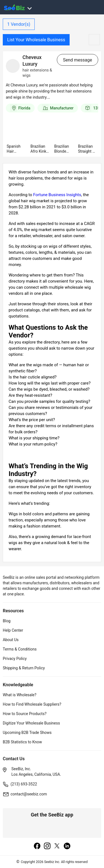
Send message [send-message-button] (78, 60)
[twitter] (57, 846)
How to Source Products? (25, 714)
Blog (7, 621)
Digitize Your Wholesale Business (31, 723)
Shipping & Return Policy (24, 668)
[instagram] (47, 846)
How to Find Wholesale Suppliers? (32, 704)
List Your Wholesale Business (36, 40)
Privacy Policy (15, 659)
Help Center (13, 630)
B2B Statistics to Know (22, 742)
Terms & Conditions (20, 649)
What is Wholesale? (20, 695)
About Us (11, 640)
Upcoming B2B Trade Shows (27, 733)
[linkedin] (67, 846)
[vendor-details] (13, 66)
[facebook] (37, 846)
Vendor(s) (19, 24)
